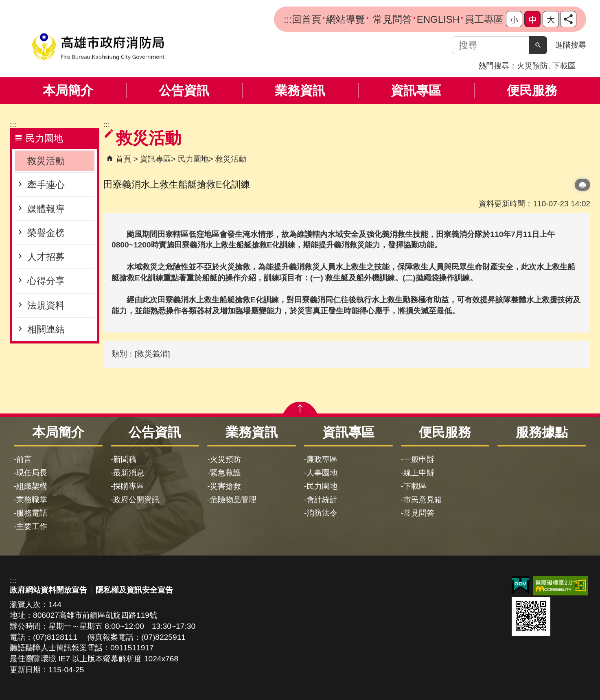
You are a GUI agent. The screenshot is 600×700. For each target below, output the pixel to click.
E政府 (520, 585)
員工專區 (484, 19)
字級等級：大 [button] (551, 19)
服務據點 (542, 432)
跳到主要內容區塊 (4, 4)
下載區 (564, 66)
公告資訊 (184, 91)
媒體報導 (46, 209)
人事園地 (322, 473)
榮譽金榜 (46, 233)
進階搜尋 (571, 45)
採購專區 (129, 486)
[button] (538, 45)
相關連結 (46, 329)
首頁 (123, 159)
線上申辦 (419, 473)
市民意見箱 (423, 500)
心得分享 (46, 281)
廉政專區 (322, 459)
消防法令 (322, 513)
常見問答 (391, 19)
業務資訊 (300, 91)
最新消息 (129, 473)
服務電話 (32, 513)
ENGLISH (438, 19)
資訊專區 (416, 91)
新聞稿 (125, 459)
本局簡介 (68, 91)
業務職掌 (32, 500)
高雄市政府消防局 (98, 47)
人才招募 (46, 257)
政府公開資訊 (136, 500)
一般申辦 (419, 459)
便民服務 (532, 91)
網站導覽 (346, 19)
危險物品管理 (233, 500)
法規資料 (46, 305)
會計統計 (322, 500)
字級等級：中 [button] (532, 19)
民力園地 (193, 159)
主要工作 (32, 526)
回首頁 (307, 19)
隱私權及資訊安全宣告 (134, 590)
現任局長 (32, 473)
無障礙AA (561, 586)
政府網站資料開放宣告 (48, 590)
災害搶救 (226, 486)
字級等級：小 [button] (514, 19)
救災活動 (46, 161)
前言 (24, 459)
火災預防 (532, 66)
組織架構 (32, 486)
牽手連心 (46, 185)
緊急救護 (226, 473)
